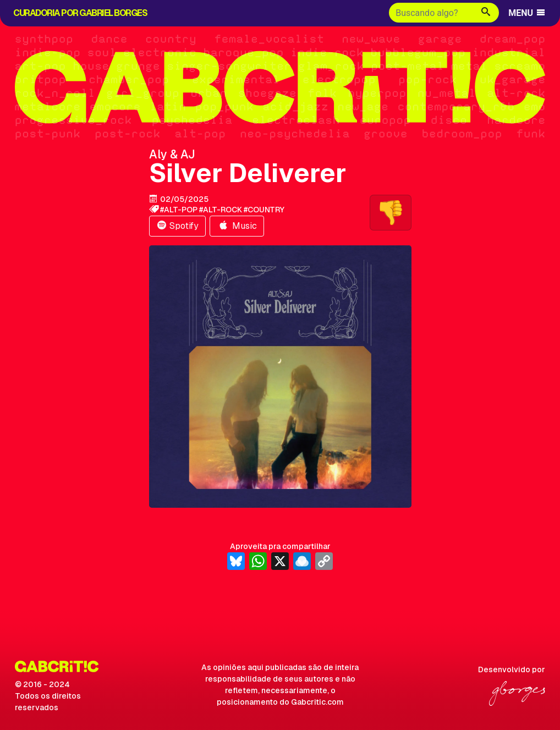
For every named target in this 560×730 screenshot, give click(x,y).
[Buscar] (431, 13)
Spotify (177, 226)
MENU (527, 13)
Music (237, 226)
